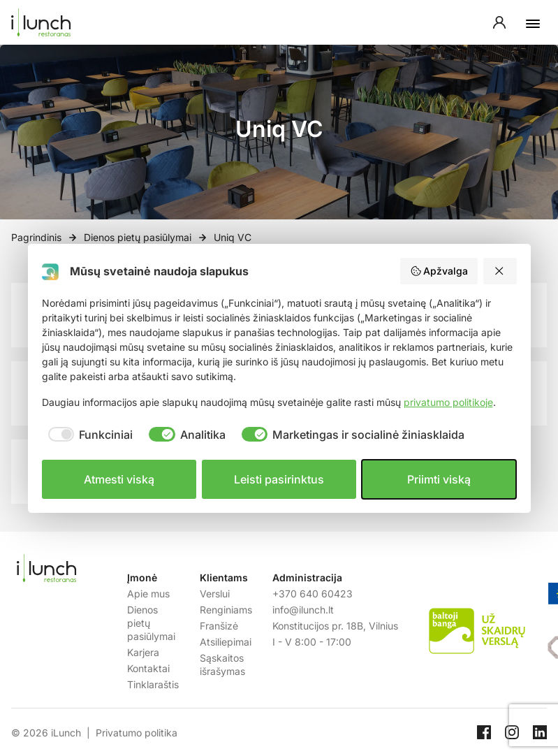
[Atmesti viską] (500, 271)
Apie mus (148, 594)
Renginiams (226, 610)
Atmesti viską (119, 479)
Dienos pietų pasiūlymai (138, 237)
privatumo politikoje (448, 402)
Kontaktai (148, 668)
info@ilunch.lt (303, 610)
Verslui (215, 594)
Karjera (143, 652)
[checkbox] (88, 435)
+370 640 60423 (313, 594)
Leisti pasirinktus (279, 479)
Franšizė (219, 626)
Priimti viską (439, 479)
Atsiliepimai (226, 642)
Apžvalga (439, 271)
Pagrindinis (36, 237)
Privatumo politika (137, 733)
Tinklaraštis (153, 684)
